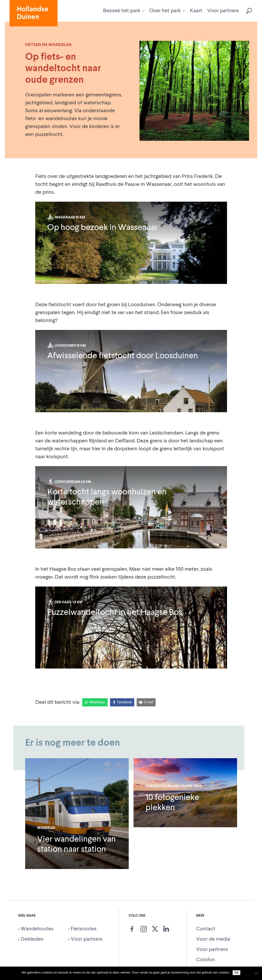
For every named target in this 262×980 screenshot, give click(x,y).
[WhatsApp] (95, 702)
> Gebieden (31, 939)
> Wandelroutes (36, 929)
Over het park (167, 11)
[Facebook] (122, 702)
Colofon (206, 960)
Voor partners (223, 11)
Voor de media (213, 939)
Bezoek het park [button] (124, 11)
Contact (206, 929)
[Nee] (256, 973)
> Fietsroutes (82, 929)
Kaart (196, 11)
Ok (236, 972)
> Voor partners (85, 939)
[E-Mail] (146, 702)
